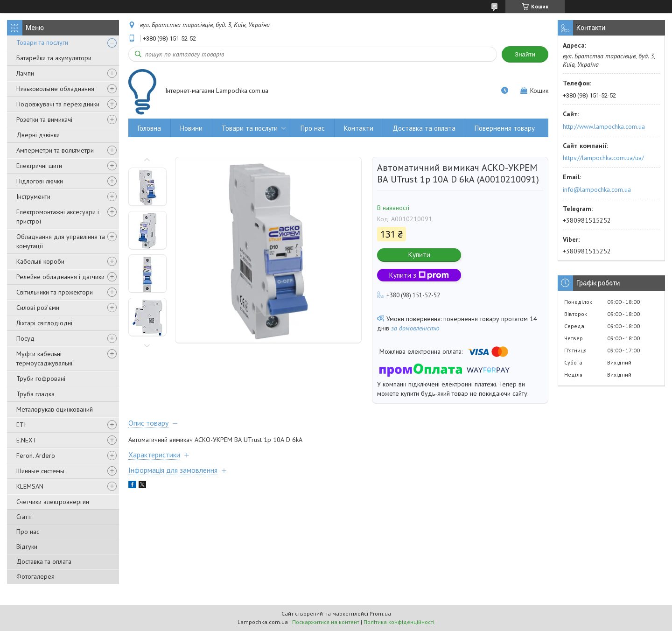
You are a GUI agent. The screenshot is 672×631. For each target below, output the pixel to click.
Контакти (359, 128)
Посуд (25, 338)
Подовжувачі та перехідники (58, 104)
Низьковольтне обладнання (55, 89)
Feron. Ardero (36, 456)
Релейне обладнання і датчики (60, 277)
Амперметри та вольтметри (55, 150)
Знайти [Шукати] (525, 54)
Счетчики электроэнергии (53, 502)
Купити (419, 255)
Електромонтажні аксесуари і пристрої (58, 217)
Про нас (28, 532)
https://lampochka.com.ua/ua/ (603, 158)
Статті (24, 517)
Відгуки (27, 547)
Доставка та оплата (44, 561)
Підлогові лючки (40, 181)
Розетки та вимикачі (44, 119)
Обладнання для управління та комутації (61, 241)
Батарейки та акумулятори (54, 58)
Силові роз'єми (38, 308)
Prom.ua (380, 613)
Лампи (25, 73)
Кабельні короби (40, 261)
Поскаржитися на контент (326, 622)
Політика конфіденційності (399, 622)
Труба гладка (35, 394)
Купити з (419, 275)
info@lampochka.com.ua (597, 189)
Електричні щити (39, 166)
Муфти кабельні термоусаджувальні (44, 358)
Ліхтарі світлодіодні (44, 323)
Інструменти (33, 196)
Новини (191, 128)
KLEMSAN (30, 486)
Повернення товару (505, 128)
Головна (149, 128)
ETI (21, 425)
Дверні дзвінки (38, 135)
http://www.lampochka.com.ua (604, 126)
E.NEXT (27, 440)
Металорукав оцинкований (55, 409)
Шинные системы (40, 471)
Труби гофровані (41, 379)
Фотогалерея (35, 576)
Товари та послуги (42, 42)
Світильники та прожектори (55, 292)
